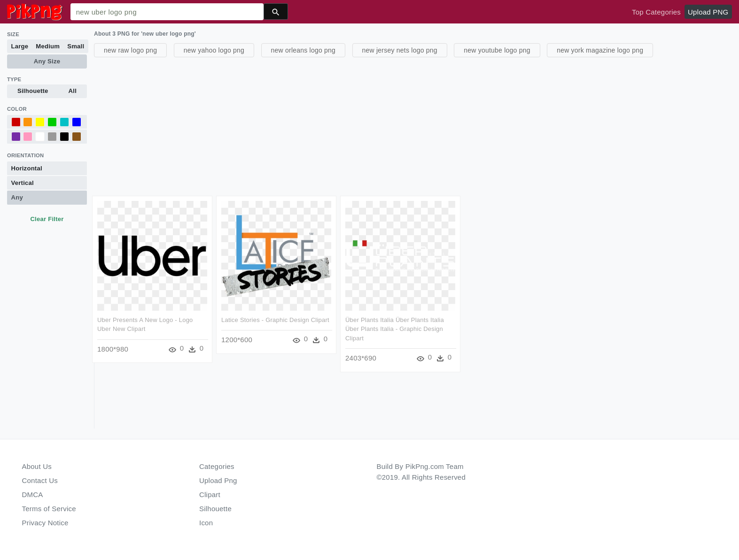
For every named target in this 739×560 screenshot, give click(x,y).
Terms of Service (49, 509)
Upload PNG (708, 12)
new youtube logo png (497, 50)
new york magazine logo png (600, 50)
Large (20, 46)
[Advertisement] (376, 125)
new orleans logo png (303, 50)
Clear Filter (47, 219)
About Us (37, 466)
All (73, 91)
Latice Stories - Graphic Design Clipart (275, 320)
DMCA (33, 495)
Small (76, 46)
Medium (48, 46)
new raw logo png (130, 50)
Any (17, 197)
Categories (217, 466)
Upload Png (218, 480)
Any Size (47, 61)
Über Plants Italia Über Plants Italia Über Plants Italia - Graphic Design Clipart (395, 329)
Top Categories (656, 12)
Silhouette (33, 91)
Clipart (210, 495)
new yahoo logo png (214, 50)
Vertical (23, 183)
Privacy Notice (45, 523)
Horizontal (27, 168)
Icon (206, 523)
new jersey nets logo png (400, 50)
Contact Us (40, 480)
